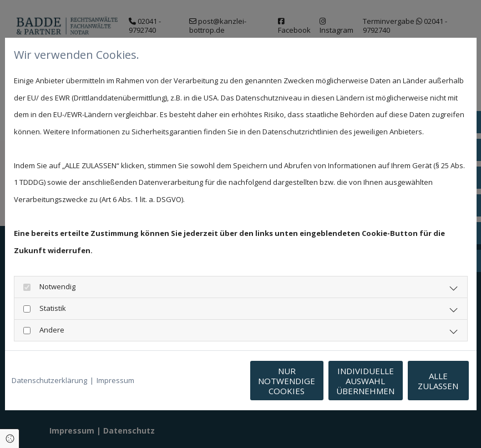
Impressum (115, 380)
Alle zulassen (419, 381)
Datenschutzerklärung (49, 380)
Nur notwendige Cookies (208, 381)
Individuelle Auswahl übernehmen (313, 381)
